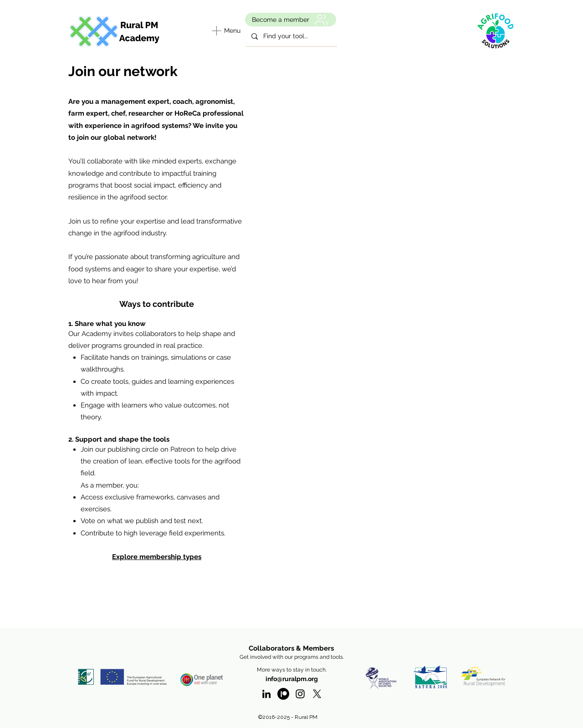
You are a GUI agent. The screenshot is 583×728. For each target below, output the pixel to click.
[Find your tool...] (291, 36)
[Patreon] (283, 694)
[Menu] (225, 31)
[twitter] (317, 694)
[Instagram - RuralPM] (300, 694)
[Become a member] (291, 20)
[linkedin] (266, 694)
